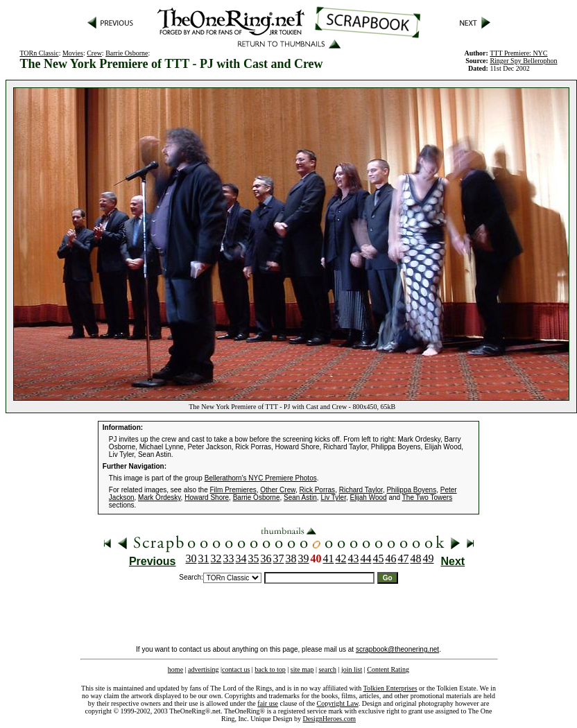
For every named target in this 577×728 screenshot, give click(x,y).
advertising (203, 669)
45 (379, 558)
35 (254, 558)
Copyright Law (338, 703)
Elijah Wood (368, 497)
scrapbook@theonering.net (397, 649)
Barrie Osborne (127, 53)
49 (429, 558)
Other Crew (278, 490)
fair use (268, 703)
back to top (270, 669)
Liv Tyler (333, 497)
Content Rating (388, 669)
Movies (73, 53)
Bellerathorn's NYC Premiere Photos (261, 478)
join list (352, 669)
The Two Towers (427, 497)
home (175, 669)
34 (241, 558)
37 (279, 558)
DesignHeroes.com (329, 719)
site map (302, 669)
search (327, 669)
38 (291, 558)
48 (416, 558)
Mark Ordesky (160, 497)
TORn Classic (39, 53)
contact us (236, 669)
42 (341, 558)
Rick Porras (317, 490)
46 (391, 558)
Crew (94, 53)
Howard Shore (207, 497)
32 (216, 558)
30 (191, 558)
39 (304, 558)
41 (329, 558)
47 (404, 558)
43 (354, 558)
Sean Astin (300, 497)
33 (229, 558)
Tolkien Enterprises (390, 688)
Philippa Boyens (411, 490)
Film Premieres (233, 490)
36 (266, 558)
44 (366, 558)
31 (204, 558)
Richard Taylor (361, 490)
